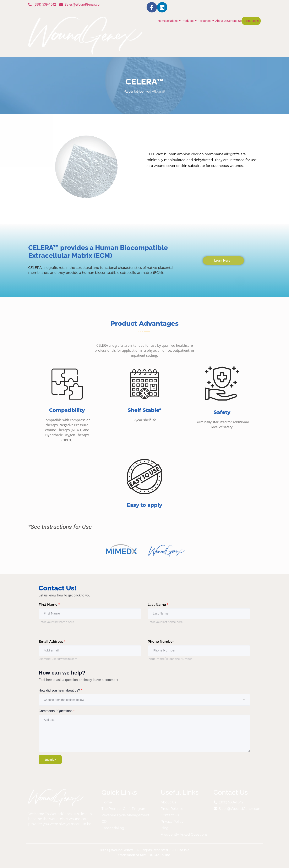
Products (190, 21)
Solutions (174, 21)
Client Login (251, 21)
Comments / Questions (57, 711)
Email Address (52, 642)
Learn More (222, 261)
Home (162, 21)
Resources (206, 21)
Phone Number (161, 642)
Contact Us (234, 21)
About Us (221, 21)
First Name (49, 605)
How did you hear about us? (60, 690)
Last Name (158, 605)
